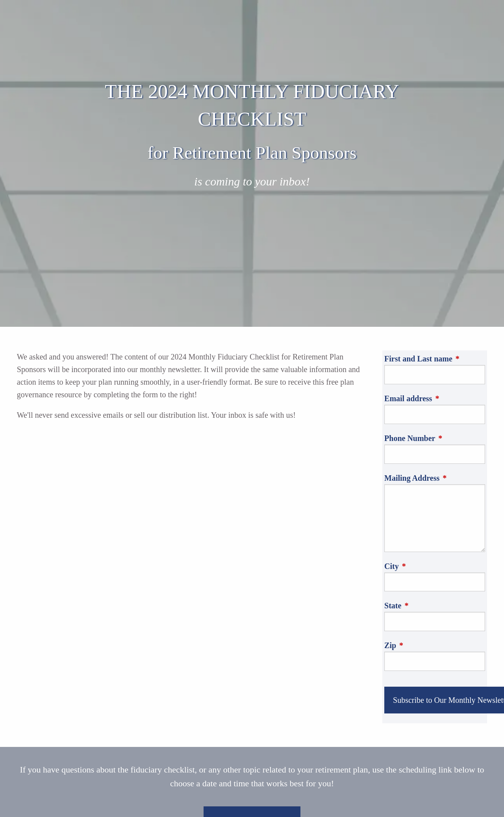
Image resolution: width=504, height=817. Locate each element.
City (428, 566)
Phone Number (435, 438)
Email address (435, 398)
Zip (427, 645)
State (430, 606)
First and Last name (435, 359)
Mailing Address (435, 478)
